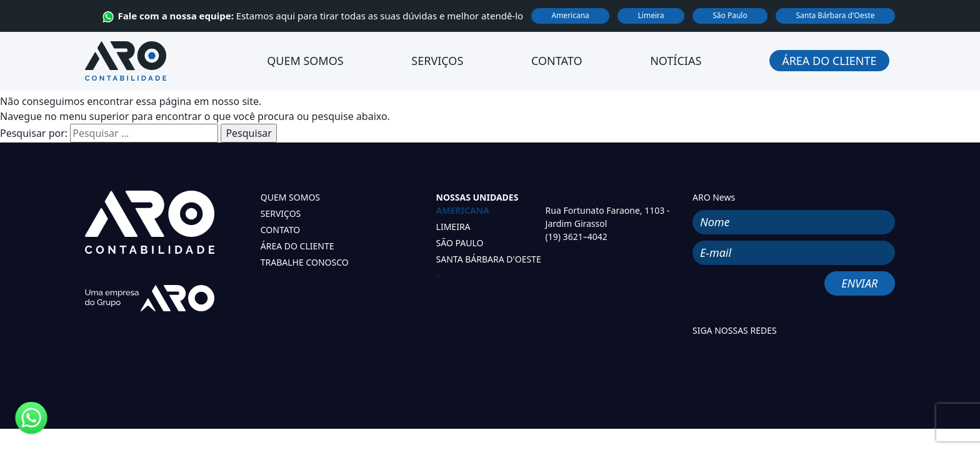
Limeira (651, 15)
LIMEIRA (453, 227)
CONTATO (280, 230)
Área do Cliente (829, 61)
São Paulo (730, 15)
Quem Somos (305, 61)
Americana (570, 15)
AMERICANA (463, 210)
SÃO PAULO (460, 243)
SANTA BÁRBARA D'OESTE (489, 259)
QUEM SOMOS (290, 197)
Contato (557, 61)
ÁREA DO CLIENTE (297, 246)
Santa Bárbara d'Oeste (835, 15)
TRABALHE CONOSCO (305, 262)
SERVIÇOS (281, 213)
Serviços (437, 61)
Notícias (676, 61)
